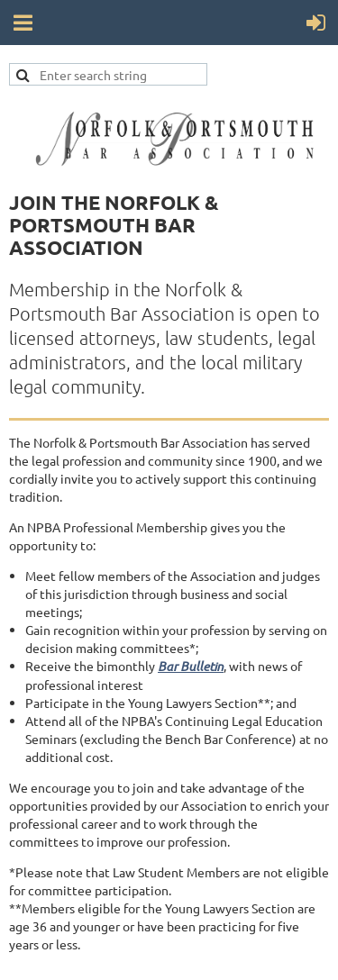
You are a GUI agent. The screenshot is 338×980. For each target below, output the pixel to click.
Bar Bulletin (191, 666)
